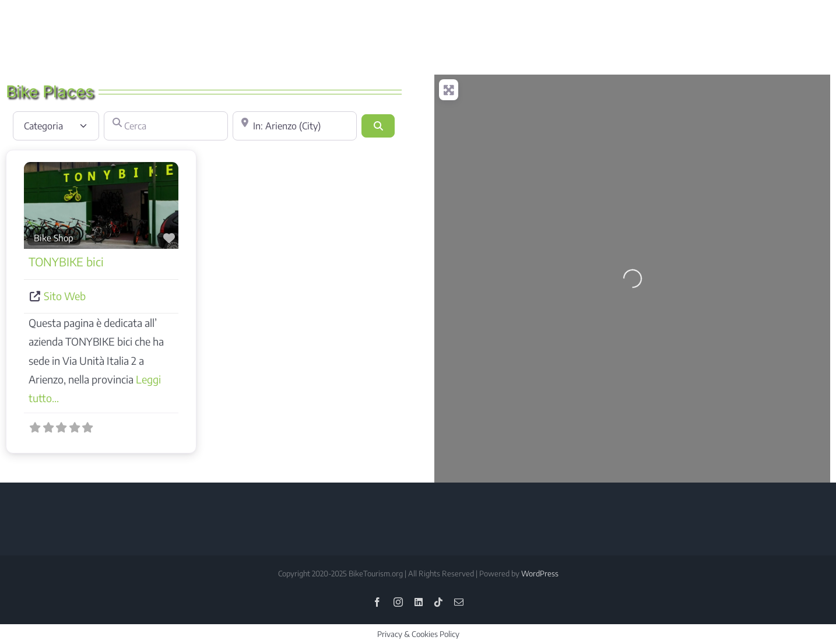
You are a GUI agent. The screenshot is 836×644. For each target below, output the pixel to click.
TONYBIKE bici (66, 261)
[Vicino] (295, 126)
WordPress (540, 573)
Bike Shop (54, 237)
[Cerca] (166, 126)
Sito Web (65, 296)
